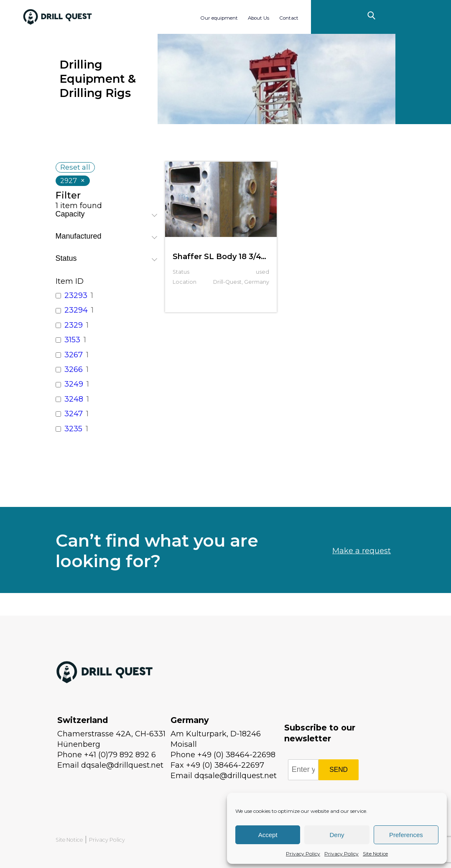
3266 (74, 369)
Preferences (406, 835)
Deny (337, 835)
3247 (74, 414)
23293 (76, 295)
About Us (259, 18)
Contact (289, 18)
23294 (76, 310)
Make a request (362, 572)
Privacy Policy (303, 854)
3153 (72, 340)
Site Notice (375, 854)
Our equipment (219, 18)
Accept (268, 835)
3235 (73, 429)
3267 (74, 355)
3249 (74, 384)
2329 (74, 325)
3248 (74, 399)
